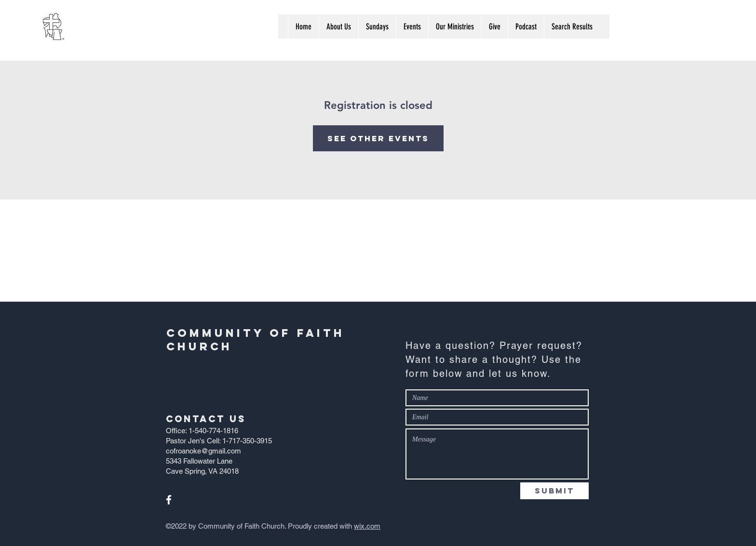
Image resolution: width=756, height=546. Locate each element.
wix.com (367, 526)
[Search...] (662, 26)
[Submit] (554, 491)
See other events (378, 138)
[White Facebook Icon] (169, 500)
